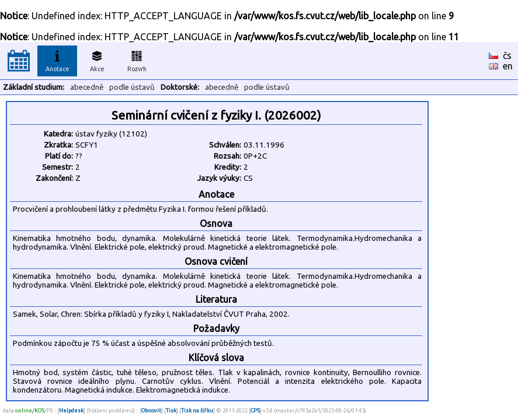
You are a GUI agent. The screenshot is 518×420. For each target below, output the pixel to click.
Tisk (171, 410)
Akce (97, 60)
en (508, 66)
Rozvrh (137, 60)
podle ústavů (132, 87)
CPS (255, 410)
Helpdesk (71, 410)
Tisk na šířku (197, 410)
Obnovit (151, 410)
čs (507, 55)
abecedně (87, 87)
